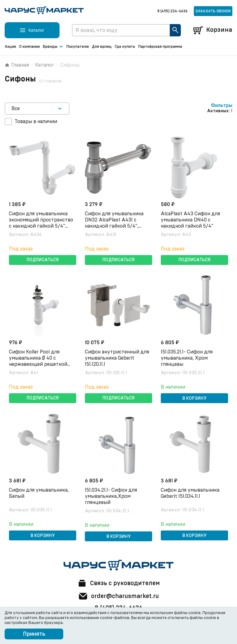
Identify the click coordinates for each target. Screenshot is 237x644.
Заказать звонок (213, 11)
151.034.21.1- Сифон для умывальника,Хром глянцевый (112, 496)
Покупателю (78, 47)
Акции (10, 47)
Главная (17, 65)
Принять (34, 634)
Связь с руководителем (118, 583)
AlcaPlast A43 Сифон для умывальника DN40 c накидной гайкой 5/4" (191, 220)
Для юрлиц (102, 47)
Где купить (125, 47)
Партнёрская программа (160, 47)
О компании (29, 47)
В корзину (195, 398)
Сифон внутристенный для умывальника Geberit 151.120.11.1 (118, 358)
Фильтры (222, 105)
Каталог (45, 65)
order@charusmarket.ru (119, 596)
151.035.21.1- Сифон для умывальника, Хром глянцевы (187, 358)
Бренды (53, 47)
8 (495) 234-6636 (173, 11)
